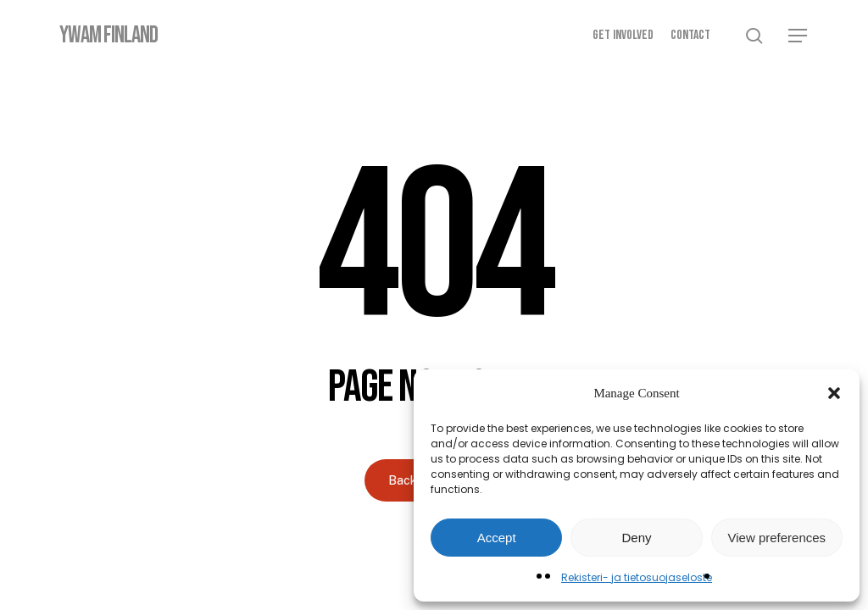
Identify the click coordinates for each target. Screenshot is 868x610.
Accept (497, 538)
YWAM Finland (108, 36)
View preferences (777, 538)
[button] (834, 393)
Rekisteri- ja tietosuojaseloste (637, 577)
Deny (636, 538)
